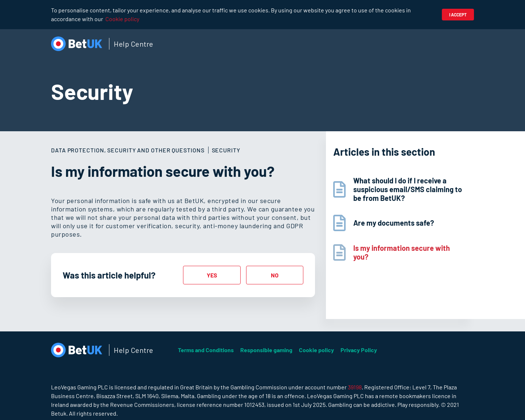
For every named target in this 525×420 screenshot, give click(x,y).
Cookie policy (122, 19)
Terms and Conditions (206, 350)
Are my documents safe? (394, 223)
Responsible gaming (266, 350)
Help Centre (134, 44)
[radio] (212, 275)
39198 (355, 387)
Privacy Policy (359, 350)
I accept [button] (458, 15)
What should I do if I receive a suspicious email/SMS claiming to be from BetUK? (408, 189)
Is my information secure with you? (402, 252)
